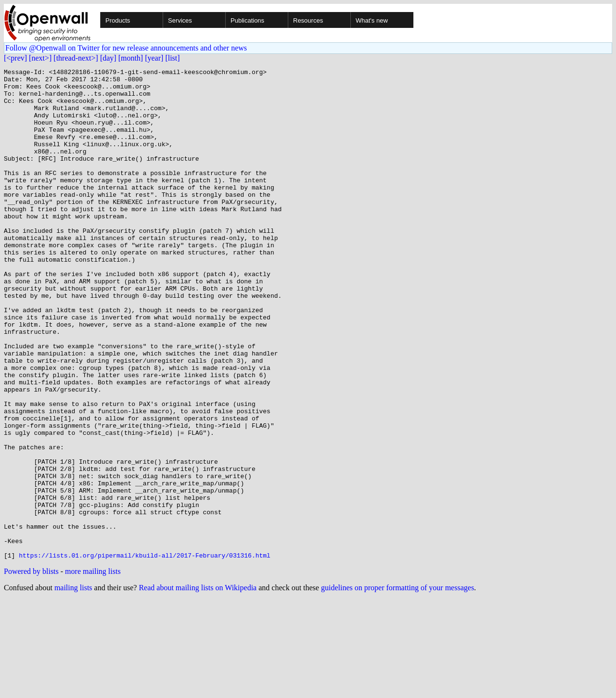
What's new (372, 20)
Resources (308, 20)
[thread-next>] (76, 58)
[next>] (40, 58)
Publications (247, 20)
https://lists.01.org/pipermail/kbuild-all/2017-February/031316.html (145, 653)
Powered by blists (31, 669)
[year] (154, 58)
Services (180, 20)
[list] (172, 58)
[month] (131, 58)
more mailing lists (93, 669)
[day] (108, 58)
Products (118, 20)
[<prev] (15, 58)
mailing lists (73, 686)
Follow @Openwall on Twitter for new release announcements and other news (126, 48)
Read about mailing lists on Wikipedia (198, 686)
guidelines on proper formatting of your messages (398, 686)
